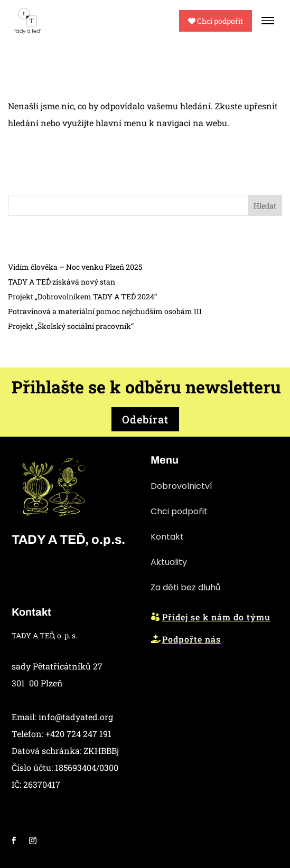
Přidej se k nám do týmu (216, 617)
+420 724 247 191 (78, 734)
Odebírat (145, 419)
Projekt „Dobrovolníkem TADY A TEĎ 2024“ (82, 296)
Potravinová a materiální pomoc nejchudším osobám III (105, 311)
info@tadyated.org (76, 717)
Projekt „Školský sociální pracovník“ (71, 326)
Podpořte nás (191, 639)
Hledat (265, 206)
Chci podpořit (216, 21)
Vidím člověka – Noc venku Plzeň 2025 (75, 267)
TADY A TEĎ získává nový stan (62, 282)
